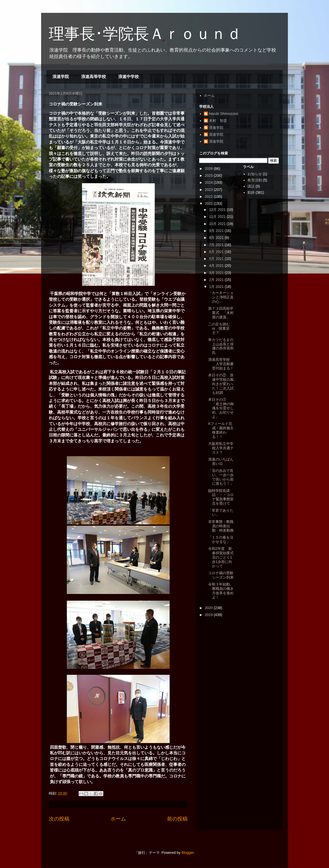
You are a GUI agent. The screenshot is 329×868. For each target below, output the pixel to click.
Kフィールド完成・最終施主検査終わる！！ (221, 430)
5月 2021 (217, 259)
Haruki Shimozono (224, 114)
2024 (209, 182)
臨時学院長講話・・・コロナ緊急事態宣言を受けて (221, 497)
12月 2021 (218, 210)
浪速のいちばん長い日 (221, 461)
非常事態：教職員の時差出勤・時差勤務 (221, 526)
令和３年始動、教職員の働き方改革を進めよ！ (221, 591)
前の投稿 (177, 819)
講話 (251, 186)
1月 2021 (217, 287)
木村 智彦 (218, 121)
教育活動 (255, 180)
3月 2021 (217, 273)
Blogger (188, 853)
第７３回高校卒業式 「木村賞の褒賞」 (221, 313)
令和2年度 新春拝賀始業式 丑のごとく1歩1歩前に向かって (223, 557)
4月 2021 (217, 266)
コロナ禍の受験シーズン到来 (221, 575)
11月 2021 (218, 217)
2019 (209, 615)
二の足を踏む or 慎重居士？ (221, 328)
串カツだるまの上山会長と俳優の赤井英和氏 (221, 346)
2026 (209, 169)
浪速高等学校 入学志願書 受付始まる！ (223, 364)
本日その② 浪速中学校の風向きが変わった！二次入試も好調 (221, 384)
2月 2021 (217, 280)
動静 (251, 192)
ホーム (118, 819)
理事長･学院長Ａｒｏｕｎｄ (145, 34)
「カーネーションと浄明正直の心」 (221, 297)
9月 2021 (217, 231)
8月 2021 (217, 238)
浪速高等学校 (94, 77)
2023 (209, 190)
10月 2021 (218, 224)
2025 (209, 175)
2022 (209, 197)
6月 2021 (217, 252)
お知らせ (255, 174)
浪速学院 (61, 77)
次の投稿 (59, 819)
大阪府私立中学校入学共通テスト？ (221, 448)
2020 (209, 608)
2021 (209, 203)
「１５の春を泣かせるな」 (221, 539)
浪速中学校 (129, 77)
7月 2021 (217, 245)
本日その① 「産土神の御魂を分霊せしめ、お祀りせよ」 (221, 408)
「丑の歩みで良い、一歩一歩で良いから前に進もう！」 (221, 477)
